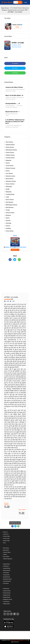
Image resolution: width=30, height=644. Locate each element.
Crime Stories (10, 231)
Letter (7, 197)
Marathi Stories (7, 593)
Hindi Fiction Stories (16, 47)
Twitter (15, 68)
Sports (8, 218)
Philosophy (9, 187)
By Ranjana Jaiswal (16, 45)
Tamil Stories (6, 602)
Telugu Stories (6, 604)
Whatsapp (15, 73)
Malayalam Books (7, 579)
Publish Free (18, 2)
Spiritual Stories (10, 145)
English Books (6, 564)
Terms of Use (6, 538)
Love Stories (9, 173)
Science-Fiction (10, 213)
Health (8, 189)
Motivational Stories (11, 150)
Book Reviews (10, 207)
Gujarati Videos (7, 552)
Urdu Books (6, 583)
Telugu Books (6, 575)
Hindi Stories (6, 589)
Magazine (9, 160)
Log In (26, 2)
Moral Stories (10, 179)
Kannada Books (7, 581)
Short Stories (9, 142)
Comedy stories (10, 158)
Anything (8, 228)
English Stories (7, 595)
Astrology (8, 223)
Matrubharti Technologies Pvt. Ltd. (19, 640)
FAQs (4, 543)
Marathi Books (7, 570)
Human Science (10, 184)
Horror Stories (10, 200)
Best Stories (6, 548)
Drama (8, 171)
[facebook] (5, 614)
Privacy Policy (6, 536)
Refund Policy (6, 541)
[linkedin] (18, 614)
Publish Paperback (8, 559)
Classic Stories (10, 153)
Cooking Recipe (10, 194)
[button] (17, 2)
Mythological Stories (11, 205)
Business (8, 215)
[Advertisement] (16, 278)
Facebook (15, 63)
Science (8, 226)
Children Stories (10, 155)
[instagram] (8, 614)
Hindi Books (6, 566)
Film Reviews (9, 202)
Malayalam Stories (8, 599)
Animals (8, 221)
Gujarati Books (7, 568)
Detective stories (10, 176)
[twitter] (11, 614)
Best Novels (6, 550)
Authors (5, 554)
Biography (9, 192)
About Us (5, 532)
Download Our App (15, 523)
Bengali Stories (7, 597)
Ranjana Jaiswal (17, 25)
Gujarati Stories (7, 591)
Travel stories (10, 166)
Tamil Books (6, 573)
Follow (17, 27)
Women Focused (10, 168)
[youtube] (14, 614)
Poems (8, 163)
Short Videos (6, 557)
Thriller (8, 210)
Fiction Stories (10, 147)
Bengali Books (7, 577)
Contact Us (6, 534)
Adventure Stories (11, 181)
